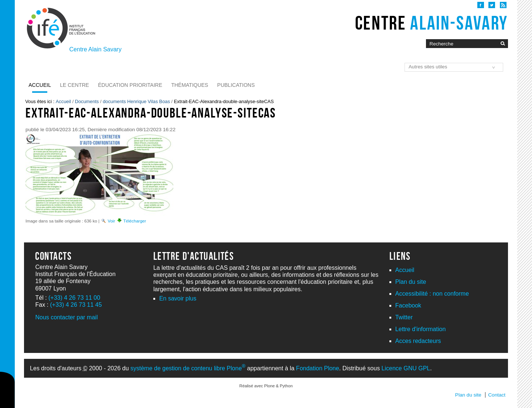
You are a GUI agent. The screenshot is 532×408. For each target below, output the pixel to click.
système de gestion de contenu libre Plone (188, 368)
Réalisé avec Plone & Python (266, 386)
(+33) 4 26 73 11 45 (76, 305)
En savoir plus (178, 298)
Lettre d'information (420, 329)
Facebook (408, 305)
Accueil (40, 85)
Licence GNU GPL (406, 368)
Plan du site (411, 282)
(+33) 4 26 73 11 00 (74, 298)
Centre (432, 23)
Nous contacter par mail (66, 317)
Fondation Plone (318, 368)
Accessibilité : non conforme (432, 294)
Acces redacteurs (418, 341)
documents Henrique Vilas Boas (136, 101)
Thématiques (190, 85)
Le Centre (74, 85)
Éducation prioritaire (130, 85)
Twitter (404, 317)
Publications (236, 85)
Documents (87, 101)
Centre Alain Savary (96, 49)
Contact (497, 395)
